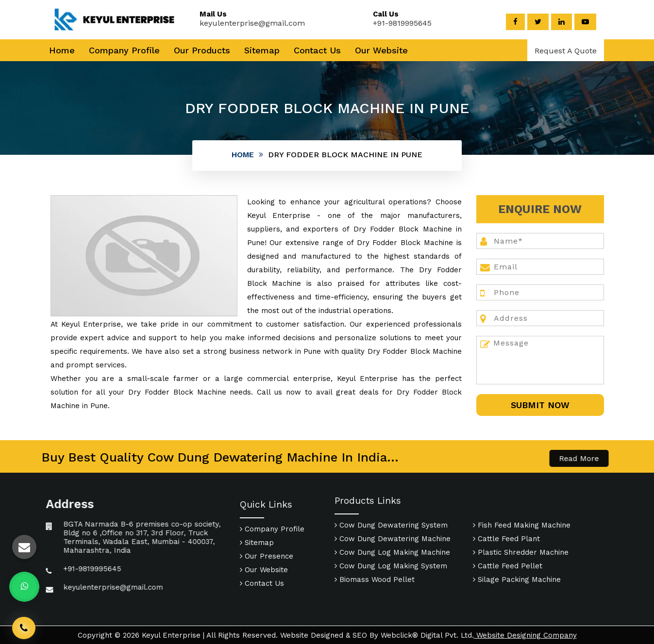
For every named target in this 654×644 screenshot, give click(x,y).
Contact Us (317, 50)
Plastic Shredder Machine (521, 510)
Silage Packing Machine (517, 537)
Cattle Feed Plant (506, 496)
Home (62, 50)
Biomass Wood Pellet (375, 537)
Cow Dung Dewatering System (391, 483)
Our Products (202, 50)
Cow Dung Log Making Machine (392, 510)
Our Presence (267, 598)
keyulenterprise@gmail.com (242, 23)
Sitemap (262, 50)
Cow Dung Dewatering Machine (393, 496)
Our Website (381, 50)
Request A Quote (566, 51)
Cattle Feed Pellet (508, 524)
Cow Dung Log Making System (391, 524)
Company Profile (124, 50)
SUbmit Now (540, 405)
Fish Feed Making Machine (522, 483)
